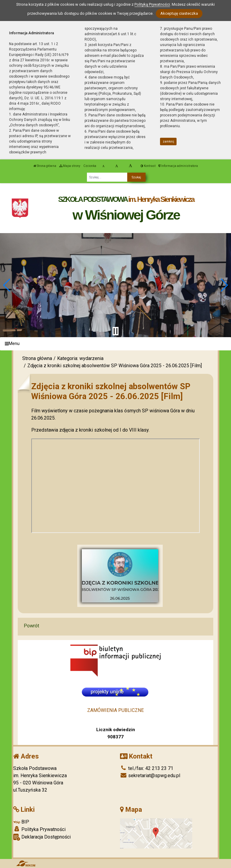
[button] (7, 285)
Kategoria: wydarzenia (80, 358)
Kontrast (148, 166)
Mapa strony (70, 166)
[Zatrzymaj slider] (115, 331)
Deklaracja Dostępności (42, 837)
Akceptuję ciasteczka (179, 13)
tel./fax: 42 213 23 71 (147, 768)
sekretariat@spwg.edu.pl (150, 776)
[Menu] (115, 344)
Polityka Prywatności (39, 829)
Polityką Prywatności (152, 4)
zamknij (168, 142)
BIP (21, 822)
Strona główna (45, 166)
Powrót (31, 626)
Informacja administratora (178, 166)
